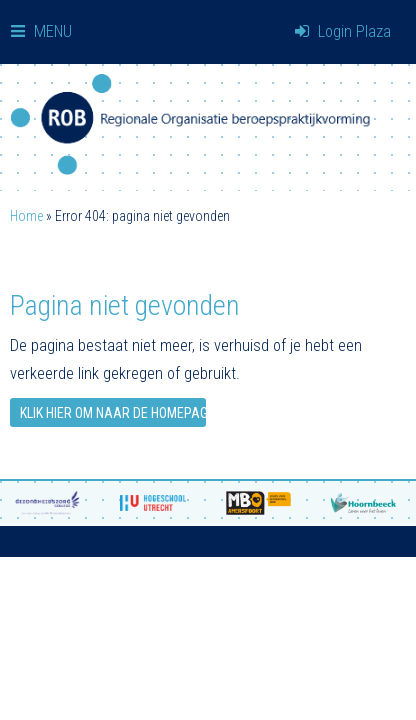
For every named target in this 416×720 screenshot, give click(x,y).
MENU (41, 31)
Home (26, 216)
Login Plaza (343, 31)
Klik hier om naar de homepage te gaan (113, 413)
